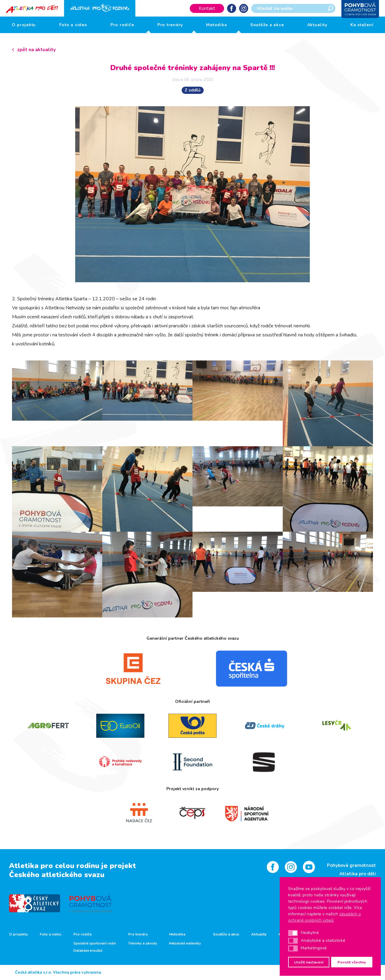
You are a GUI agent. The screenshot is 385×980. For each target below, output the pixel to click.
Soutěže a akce (267, 25)
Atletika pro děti (358, 874)
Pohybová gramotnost (351, 865)
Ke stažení (362, 25)
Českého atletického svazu (57, 875)
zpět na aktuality (36, 50)
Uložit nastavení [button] (309, 962)
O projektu (24, 25)
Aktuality (317, 25)
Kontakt (207, 8)
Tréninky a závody (143, 944)
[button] (293, 933)
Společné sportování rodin (95, 944)
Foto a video (73, 25)
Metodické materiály (185, 944)
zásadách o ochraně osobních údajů (325, 917)
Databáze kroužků (88, 951)
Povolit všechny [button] (352, 962)
